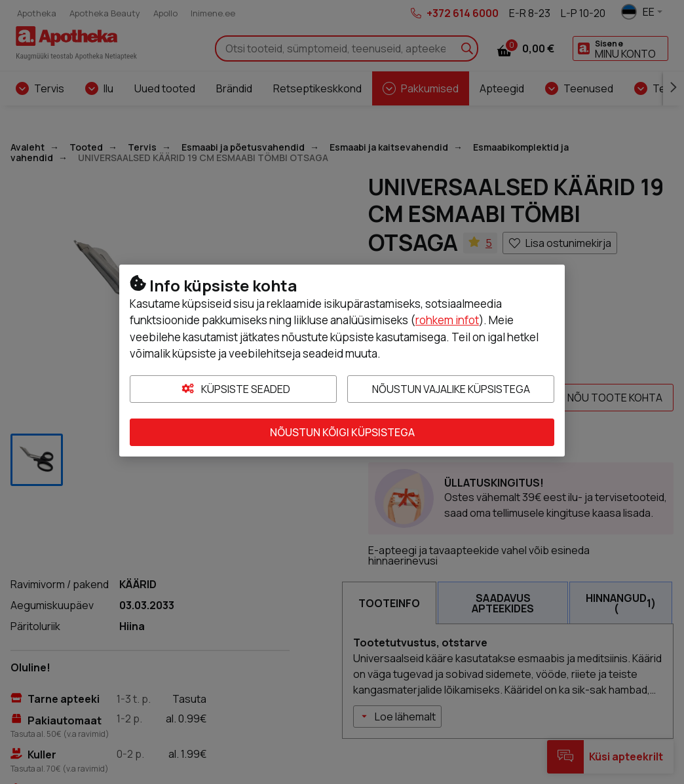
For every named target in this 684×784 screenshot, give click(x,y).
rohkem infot (447, 320)
